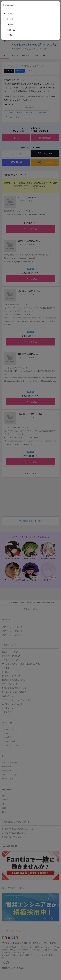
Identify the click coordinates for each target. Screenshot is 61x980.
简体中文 (11, 24)
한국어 (10, 35)
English (10, 19)
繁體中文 (11, 30)
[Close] (57, 4)
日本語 (10, 14)
